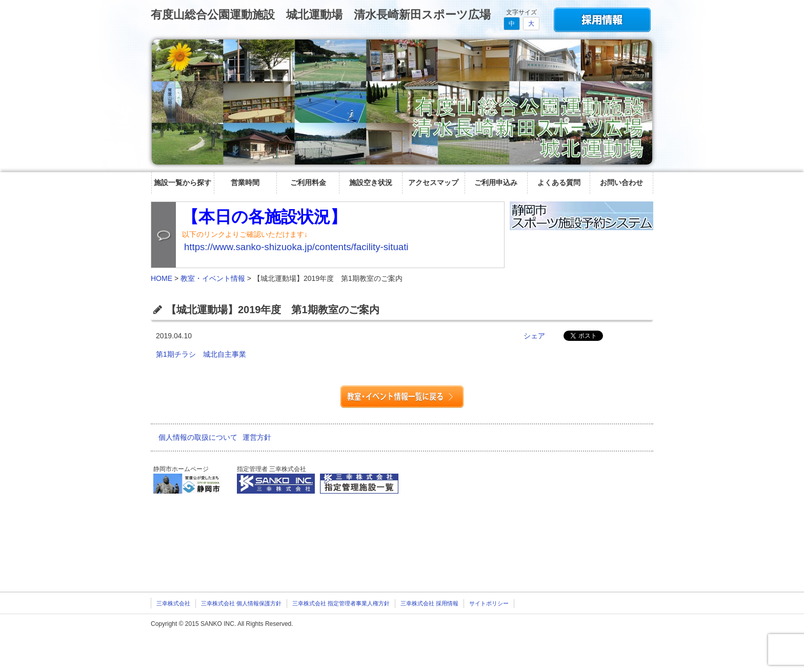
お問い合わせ (621, 182)
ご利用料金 (308, 182)
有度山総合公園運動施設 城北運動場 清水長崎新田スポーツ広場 (321, 15)
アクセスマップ (433, 182)
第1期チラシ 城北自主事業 (205, 354)
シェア (534, 336)
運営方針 (257, 437)
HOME (162, 278)
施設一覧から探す (183, 182)
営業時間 (245, 182)
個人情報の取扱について (198, 437)
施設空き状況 (371, 182)
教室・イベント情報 (213, 278)
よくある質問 (559, 182)
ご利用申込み (496, 182)
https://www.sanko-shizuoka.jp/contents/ (296, 247)
